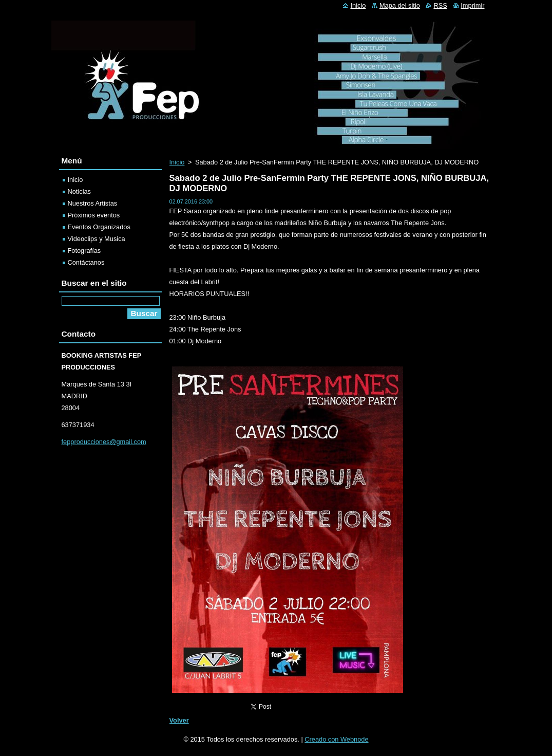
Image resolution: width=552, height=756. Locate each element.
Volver (179, 720)
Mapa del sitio (400, 5)
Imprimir (472, 5)
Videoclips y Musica (97, 239)
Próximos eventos (94, 215)
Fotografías (84, 251)
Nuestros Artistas (93, 203)
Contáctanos (86, 262)
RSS (440, 5)
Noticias (80, 191)
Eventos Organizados (99, 227)
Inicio (177, 162)
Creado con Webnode (336, 739)
